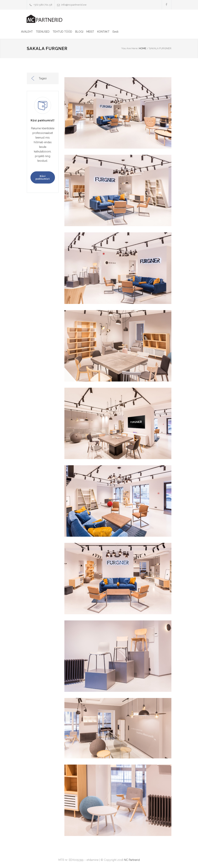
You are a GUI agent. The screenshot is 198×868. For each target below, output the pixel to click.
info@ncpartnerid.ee (74, 5)
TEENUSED (43, 32)
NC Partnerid (132, 860)
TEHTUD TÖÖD (62, 32)
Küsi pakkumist (43, 178)
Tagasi (43, 78)
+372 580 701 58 (43, 5)
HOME (143, 48)
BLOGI (79, 32)
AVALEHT (27, 32)
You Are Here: (130, 48)
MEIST (90, 32)
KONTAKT (103, 32)
